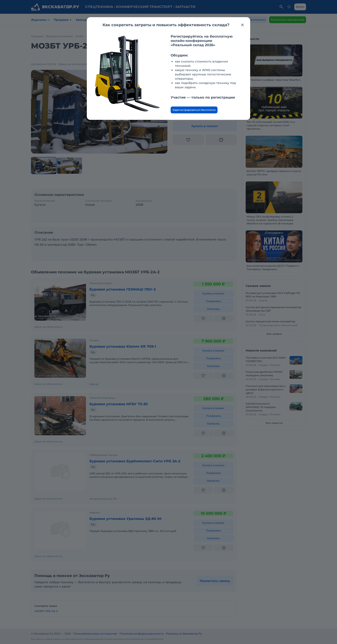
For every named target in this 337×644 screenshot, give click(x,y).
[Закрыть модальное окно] (242, 25)
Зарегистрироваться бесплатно (194, 110)
